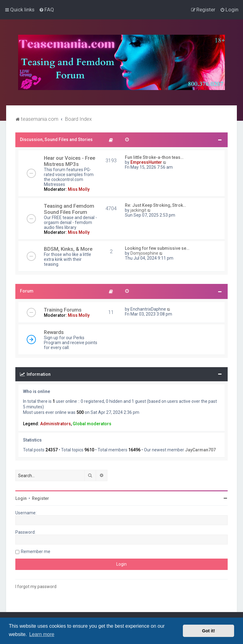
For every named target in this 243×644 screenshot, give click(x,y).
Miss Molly (79, 189)
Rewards (54, 332)
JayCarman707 (200, 450)
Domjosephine (144, 253)
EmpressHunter (146, 162)
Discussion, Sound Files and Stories (56, 139)
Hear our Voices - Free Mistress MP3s (69, 161)
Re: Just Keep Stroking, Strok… (155, 205)
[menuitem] (46, 10)
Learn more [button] (42, 634)
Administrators (56, 424)
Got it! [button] (209, 631)
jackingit (138, 210)
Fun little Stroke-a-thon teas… (154, 157)
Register (40, 498)
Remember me (36, 552)
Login (21, 498)
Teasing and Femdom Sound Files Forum (69, 209)
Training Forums (63, 310)
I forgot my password (36, 587)
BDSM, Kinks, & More (68, 249)
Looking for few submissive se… (157, 248)
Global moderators (92, 424)
